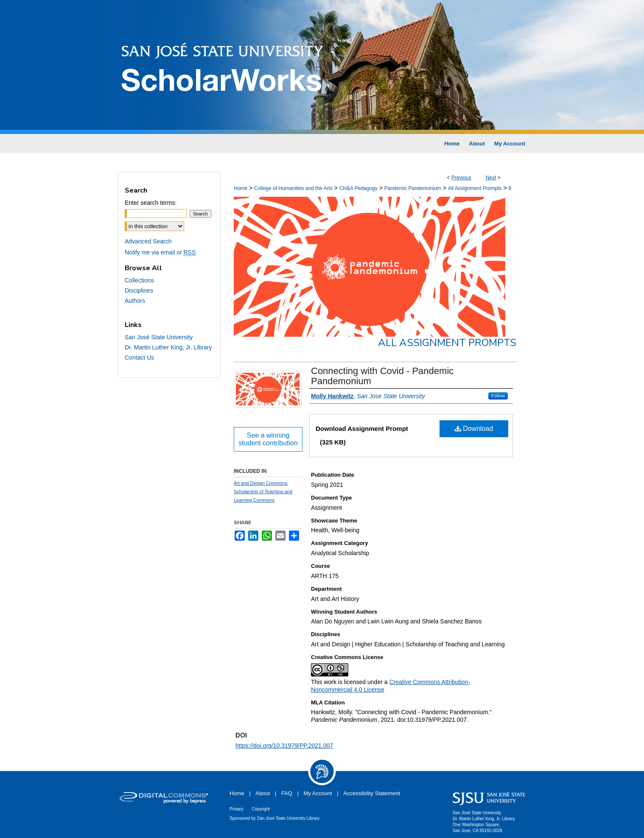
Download (474, 429)
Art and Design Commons (260, 483)
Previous (461, 178)
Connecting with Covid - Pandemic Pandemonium (382, 376)
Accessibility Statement (372, 793)
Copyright (261, 809)
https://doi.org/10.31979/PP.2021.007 (284, 746)
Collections (139, 280)
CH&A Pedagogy (358, 188)
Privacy (237, 809)
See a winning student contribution (268, 439)
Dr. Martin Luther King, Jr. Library (168, 347)
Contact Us (139, 358)
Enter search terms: (151, 203)
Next (491, 178)
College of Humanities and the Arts (293, 188)
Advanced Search (148, 241)
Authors (135, 301)
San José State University (159, 337)
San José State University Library (288, 818)
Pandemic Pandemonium (413, 188)
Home (241, 188)
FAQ (287, 793)
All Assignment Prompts (475, 188)
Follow (498, 396)
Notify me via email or (160, 252)
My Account (318, 793)
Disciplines (139, 291)
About (263, 793)
